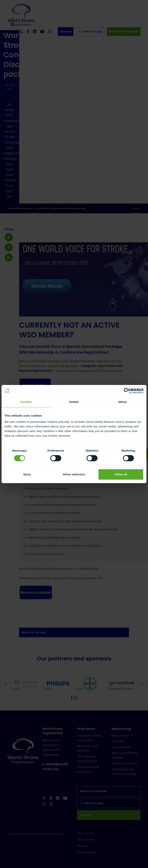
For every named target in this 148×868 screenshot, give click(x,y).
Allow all (121, 474)
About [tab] (122, 402)
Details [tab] (74, 402)
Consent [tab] (26, 402)
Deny (27, 474)
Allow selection (74, 474)
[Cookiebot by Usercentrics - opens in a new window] (127, 391)
